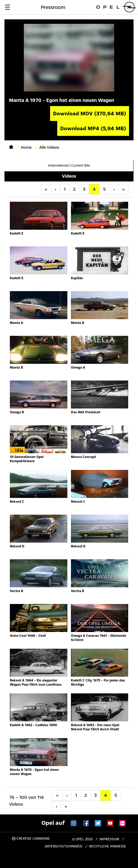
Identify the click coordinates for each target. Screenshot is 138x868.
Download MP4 (93, 128)
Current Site (81, 166)
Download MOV (90, 114)
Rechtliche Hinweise (108, 846)
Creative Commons (31, 839)
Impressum (109, 839)
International (58, 166)
